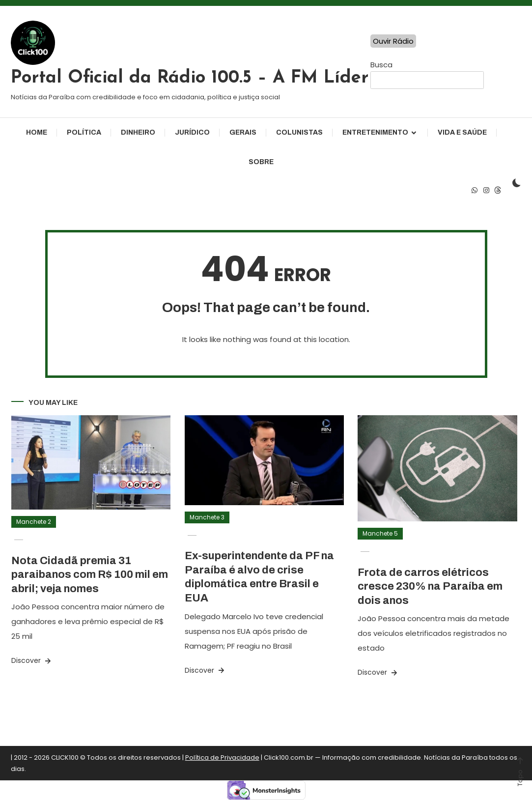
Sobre (261, 162)
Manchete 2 (34, 522)
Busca (381, 65)
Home (37, 132)
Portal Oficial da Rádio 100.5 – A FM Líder (190, 78)
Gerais (243, 132)
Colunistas (299, 132)
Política (84, 132)
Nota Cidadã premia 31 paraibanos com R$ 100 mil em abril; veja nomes (90, 575)
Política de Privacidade (222, 757)
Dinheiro (138, 132)
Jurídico (192, 132)
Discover (32, 660)
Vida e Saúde (462, 132)
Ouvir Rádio (393, 42)
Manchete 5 (380, 533)
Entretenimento (375, 132)
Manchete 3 (207, 517)
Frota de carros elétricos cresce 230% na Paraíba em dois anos (430, 586)
